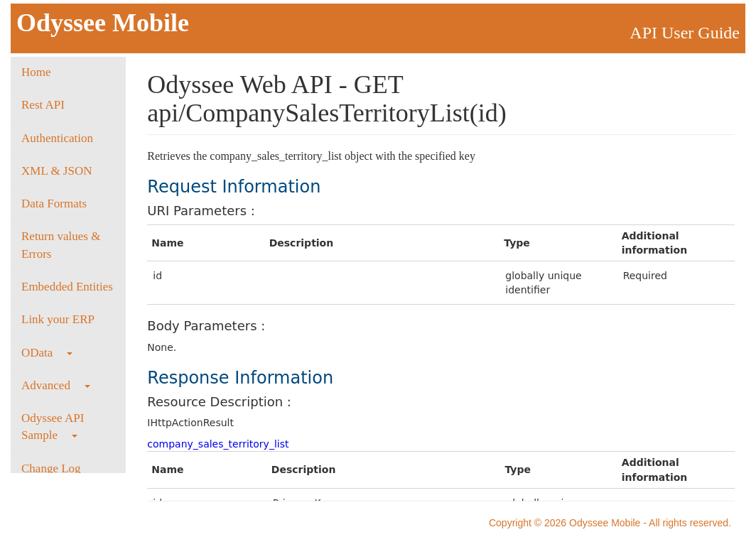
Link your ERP (58, 319)
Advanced (56, 385)
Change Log (51, 468)
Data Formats (54, 204)
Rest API (43, 105)
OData (47, 353)
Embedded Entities (67, 287)
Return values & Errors (61, 245)
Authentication (57, 138)
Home (36, 72)
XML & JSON (57, 171)
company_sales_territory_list (218, 444)
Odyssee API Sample (53, 427)
